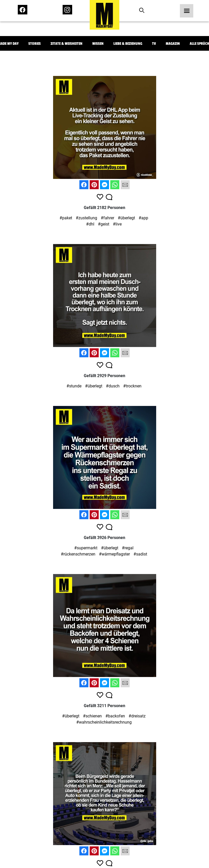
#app (143, 218)
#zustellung (86, 218)
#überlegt (126, 218)
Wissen (98, 44)
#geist (104, 224)
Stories (35, 44)
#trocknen (132, 386)
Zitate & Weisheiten (66, 44)
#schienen (92, 716)
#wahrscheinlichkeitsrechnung (104, 722)
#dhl (90, 224)
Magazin (173, 44)
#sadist (140, 554)
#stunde (74, 386)
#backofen (115, 716)
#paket (66, 218)
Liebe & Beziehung (128, 44)
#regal (128, 548)
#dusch (113, 386)
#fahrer (107, 218)
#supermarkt (86, 548)
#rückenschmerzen (78, 554)
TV (154, 44)
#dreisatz (137, 716)
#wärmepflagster (114, 554)
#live (117, 224)
